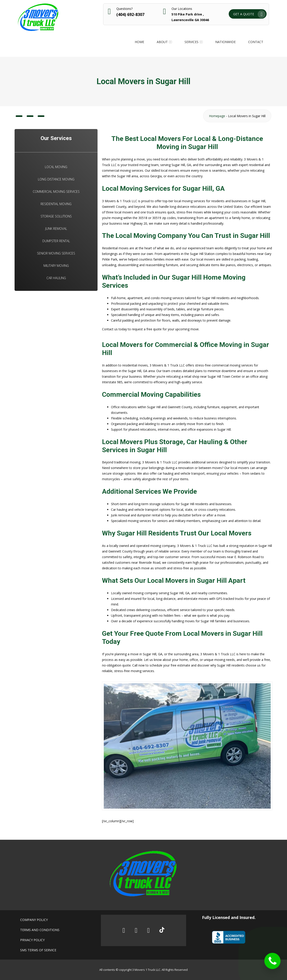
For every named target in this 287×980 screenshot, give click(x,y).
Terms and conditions (40, 930)
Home (139, 42)
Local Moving (56, 167)
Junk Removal (56, 229)
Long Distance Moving (56, 179)
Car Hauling (56, 278)
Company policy (34, 920)
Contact (256, 42)
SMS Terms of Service (38, 950)
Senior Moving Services (56, 253)
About (162, 42)
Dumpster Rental (56, 241)
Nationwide (225, 42)
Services (191, 42)
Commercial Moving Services (56, 192)
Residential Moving (56, 204)
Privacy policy (32, 940)
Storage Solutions (56, 216)
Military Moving (56, 266)
